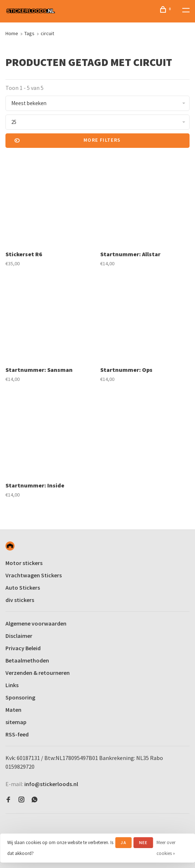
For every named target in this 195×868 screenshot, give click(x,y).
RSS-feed (17, 734)
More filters (68, 141)
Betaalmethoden (27, 660)
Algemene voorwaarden (36, 623)
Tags (29, 33)
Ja (123, 842)
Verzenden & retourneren (38, 673)
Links (12, 685)
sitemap (16, 722)
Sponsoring (20, 697)
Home (12, 33)
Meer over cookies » (166, 848)
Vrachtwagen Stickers (34, 575)
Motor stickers (24, 563)
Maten (13, 710)
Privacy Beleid (23, 648)
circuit (47, 33)
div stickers (20, 600)
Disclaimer (19, 636)
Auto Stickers (23, 587)
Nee (143, 842)
